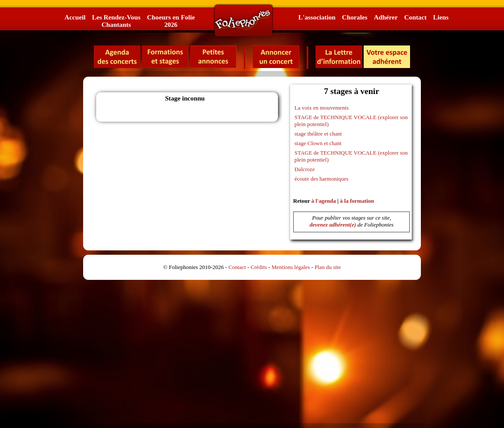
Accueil (75, 17)
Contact (415, 17)
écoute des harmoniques (321, 179)
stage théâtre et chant (318, 134)
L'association (317, 17)
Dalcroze (305, 169)
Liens (441, 17)
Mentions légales (291, 267)
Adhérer (386, 17)
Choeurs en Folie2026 (171, 21)
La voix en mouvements (321, 108)
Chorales (355, 17)
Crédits (259, 267)
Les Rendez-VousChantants (116, 21)
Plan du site (328, 267)
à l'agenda (324, 201)
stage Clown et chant (318, 143)
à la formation (357, 201)
